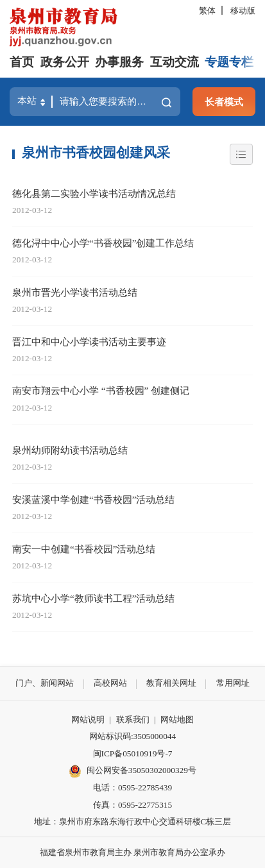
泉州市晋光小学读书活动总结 (75, 292)
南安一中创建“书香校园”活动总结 (84, 549)
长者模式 (224, 102)
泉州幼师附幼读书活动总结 (70, 450)
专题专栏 (229, 62)
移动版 (243, 11)
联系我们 (133, 719)
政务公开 (65, 62)
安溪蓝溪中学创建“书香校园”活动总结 (93, 499)
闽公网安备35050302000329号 (132, 771)
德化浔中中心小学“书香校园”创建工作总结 (103, 243)
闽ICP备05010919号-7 (133, 753)
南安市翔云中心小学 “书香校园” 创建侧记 (101, 390)
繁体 (207, 11)
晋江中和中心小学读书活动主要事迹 (89, 342)
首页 (22, 62)
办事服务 (119, 62)
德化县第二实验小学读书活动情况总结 (94, 193)
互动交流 (175, 62)
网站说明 (88, 719)
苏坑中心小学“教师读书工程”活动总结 (93, 598)
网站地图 (177, 719)
